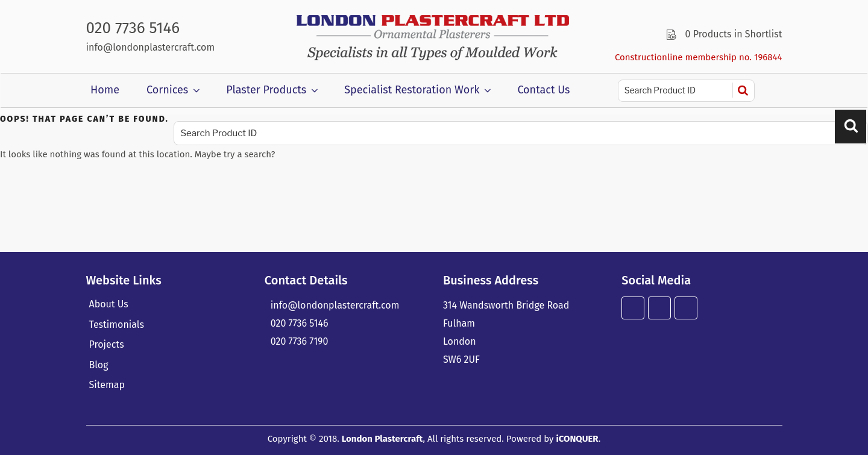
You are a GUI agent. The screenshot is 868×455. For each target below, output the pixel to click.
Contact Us (543, 90)
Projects (107, 344)
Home (105, 90)
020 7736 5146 (133, 28)
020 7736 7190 (300, 341)
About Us (109, 304)
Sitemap (107, 385)
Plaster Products (273, 90)
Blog (99, 365)
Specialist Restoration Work (419, 90)
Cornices (174, 90)
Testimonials (117, 325)
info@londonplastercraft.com (151, 47)
